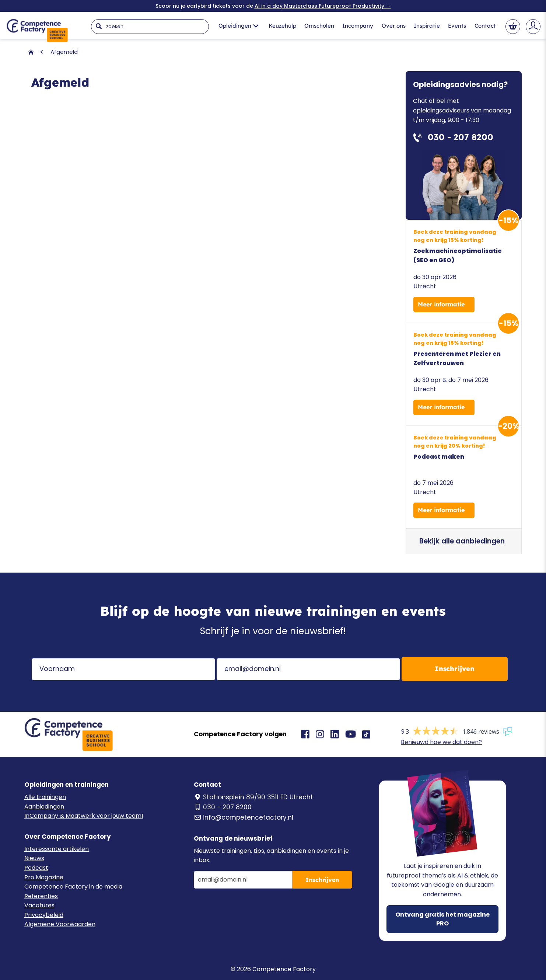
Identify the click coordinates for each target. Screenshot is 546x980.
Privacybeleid (44, 915)
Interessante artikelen (57, 849)
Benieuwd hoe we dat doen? (441, 742)
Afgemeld (64, 52)
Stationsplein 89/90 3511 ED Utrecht (253, 797)
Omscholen (319, 26)
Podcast (36, 868)
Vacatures (39, 905)
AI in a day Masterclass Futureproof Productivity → (323, 6)
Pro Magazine (44, 877)
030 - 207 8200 (223, 807)
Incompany (358, 26)
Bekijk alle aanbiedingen (462, 541)
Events (457, 26)
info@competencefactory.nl (244, 817)
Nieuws (34, 858)
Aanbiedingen (44, 807)
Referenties (41, 896)
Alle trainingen (45, 797)
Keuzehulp (282, 26)
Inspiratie (427, 26)
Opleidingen (239, 26)
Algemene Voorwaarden (60, 924)
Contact (485, 26)
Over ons (394, 26)
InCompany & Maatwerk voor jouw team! (84, 816)
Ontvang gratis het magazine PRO (442, 919)
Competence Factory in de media (73, 887)
